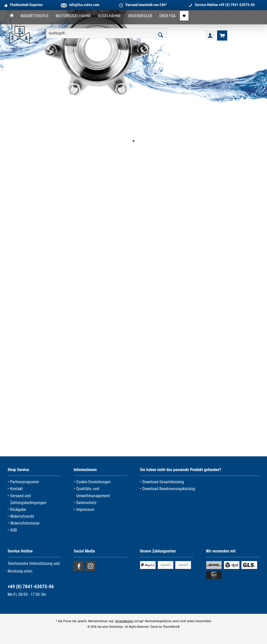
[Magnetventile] (35, 16)
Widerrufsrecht (22, 516)
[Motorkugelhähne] (73, 16)
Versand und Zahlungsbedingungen (28, 499)
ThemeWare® (171, 627)
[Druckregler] (140, 16)
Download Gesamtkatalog (163, 482)
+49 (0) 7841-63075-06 (31, 587)
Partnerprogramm (25, 482)
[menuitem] (12, 16)
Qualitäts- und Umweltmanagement (93, 492)
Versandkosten (124, 621)
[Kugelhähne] (109, 16)
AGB (14, 530)
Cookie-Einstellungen (93, 482)
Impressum (85, 509)
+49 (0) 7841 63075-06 (237, 5)
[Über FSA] (167, 16)
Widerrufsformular (25, 523)
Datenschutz (86, 503)
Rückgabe (18, 509)
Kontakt (16, 489)
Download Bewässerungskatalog (169, 489)
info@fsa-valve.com (84, 5)
